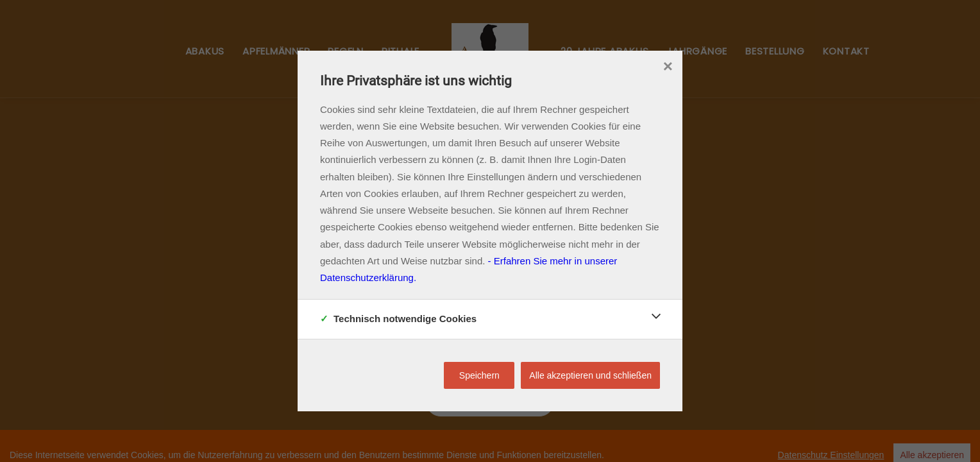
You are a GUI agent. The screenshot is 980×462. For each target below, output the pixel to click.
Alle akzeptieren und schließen (590, 375)
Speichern (479, 375)
